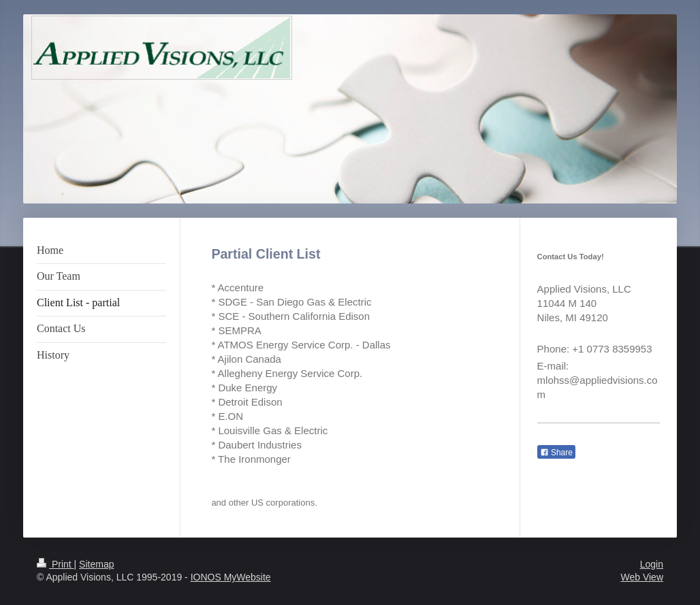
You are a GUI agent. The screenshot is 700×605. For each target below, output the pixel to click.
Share (556, 453)
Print (55, 564)
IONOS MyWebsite (231, 577)
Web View (642, 577)
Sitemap (96, 564)
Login (652, 564)
